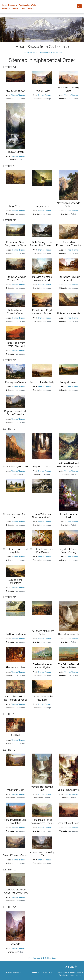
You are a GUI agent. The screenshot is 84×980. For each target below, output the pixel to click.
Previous (37, 958)
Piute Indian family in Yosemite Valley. (15, 278)
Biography (13, 5)
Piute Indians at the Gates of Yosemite (42, 278)
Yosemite (15, 944)
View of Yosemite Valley (15, 855)
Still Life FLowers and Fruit (69, 516)
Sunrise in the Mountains (15, 581)
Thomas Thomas (18, 95)
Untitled (15, 735)
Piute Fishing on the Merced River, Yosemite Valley (42, 244)
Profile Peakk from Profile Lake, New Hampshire (15, 344)
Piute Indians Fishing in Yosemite (69, 278)
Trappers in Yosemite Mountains (42, 698)
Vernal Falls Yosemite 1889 (42, 788)
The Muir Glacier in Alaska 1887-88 (42, 666)
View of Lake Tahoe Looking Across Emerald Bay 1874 (42, 821)
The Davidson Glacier (15, 634)
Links (23, 8)
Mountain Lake (42, 91)
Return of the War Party (42, 382)
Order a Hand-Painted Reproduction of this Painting (42, 53)
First (30, 958)
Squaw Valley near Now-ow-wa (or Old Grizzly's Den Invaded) (42, 516)
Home (4, 5)
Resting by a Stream (15, 382)
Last (54, 958)
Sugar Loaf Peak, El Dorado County (69, 551)
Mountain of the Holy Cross (69, 89)
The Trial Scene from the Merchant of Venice (15, 698)
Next (49, 958)
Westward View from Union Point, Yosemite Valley (15, 891)
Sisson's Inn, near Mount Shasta (15, 516)
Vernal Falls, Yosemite (69, 790)
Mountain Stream (15, 152)
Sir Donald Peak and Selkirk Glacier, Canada (69, 465)
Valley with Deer (15, 790)
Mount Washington (15, 91)
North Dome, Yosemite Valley (69, 205)
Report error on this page (42, 972)
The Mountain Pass (15, 667)
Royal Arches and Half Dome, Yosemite (15, 413)
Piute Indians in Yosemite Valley (15, 312)
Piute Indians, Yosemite (69, 313)
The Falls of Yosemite (69, 634)
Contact (30, 8)
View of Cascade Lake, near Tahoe (15, 821)
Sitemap (16, 8)
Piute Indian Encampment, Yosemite (69, 244)
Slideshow (6, 8)
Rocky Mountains (69, 382)
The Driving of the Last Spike (42, 633)
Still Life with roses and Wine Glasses (42, 551)
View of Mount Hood (69, 823)
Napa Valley (15, 206)
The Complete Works (28, 5)
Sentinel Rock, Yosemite (15, 467)
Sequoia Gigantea (42, 467)
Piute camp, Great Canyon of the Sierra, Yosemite (15, 244)
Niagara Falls (42, 206)
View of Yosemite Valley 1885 (42, 854)
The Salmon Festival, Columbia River (69, 666)
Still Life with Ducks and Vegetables (15, 551)
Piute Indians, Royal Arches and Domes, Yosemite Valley (42, 312)
